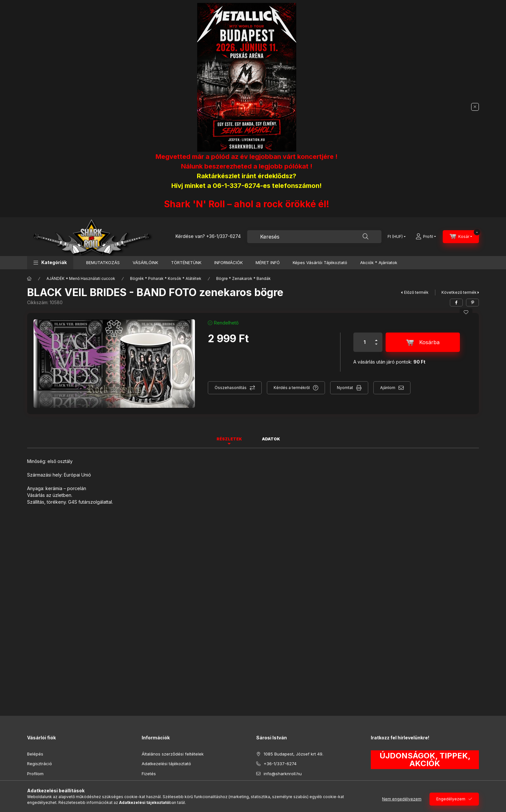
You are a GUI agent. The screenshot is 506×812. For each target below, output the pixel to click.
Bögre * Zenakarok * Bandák (243, 278)
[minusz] (376, 347)
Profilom (35, 774)
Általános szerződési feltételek (173, 754)
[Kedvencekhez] (466, 312)
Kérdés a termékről (292, 388)
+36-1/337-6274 (223, 236)
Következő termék (459, 292)
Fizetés (149, 774)
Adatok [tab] (271, 439)
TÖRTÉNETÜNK (186, 262)
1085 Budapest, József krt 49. (293, 754)
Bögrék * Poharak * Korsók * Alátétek (166, 278)
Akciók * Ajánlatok (379, 262)
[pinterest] (472, 303)
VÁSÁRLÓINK (145, 262)
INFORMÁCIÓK (228, 262)
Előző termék (416, 292)
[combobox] (314, 237)
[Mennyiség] (365, 342)
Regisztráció (40, 764)
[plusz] (376, 338)
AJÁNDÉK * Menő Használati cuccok (81, 278)
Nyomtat (345, 388)
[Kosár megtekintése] (461, 237)
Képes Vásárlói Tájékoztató (320, 262)
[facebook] (456, 303)
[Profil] (426, 237)
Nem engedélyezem (402, 799)
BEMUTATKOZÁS (103, 262)
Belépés (35, 754)
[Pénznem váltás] (395, 237)
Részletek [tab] (229, 439)
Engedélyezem (451, 799)
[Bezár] (475, 107)
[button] (50, 263)
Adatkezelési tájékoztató (166, 764)
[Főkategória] (29, 279)
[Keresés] (366, 237)
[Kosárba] (423, 342)
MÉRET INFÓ (268, 262)
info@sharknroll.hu (283, 774)
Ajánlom (388, 388)
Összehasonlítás (231, 388)
